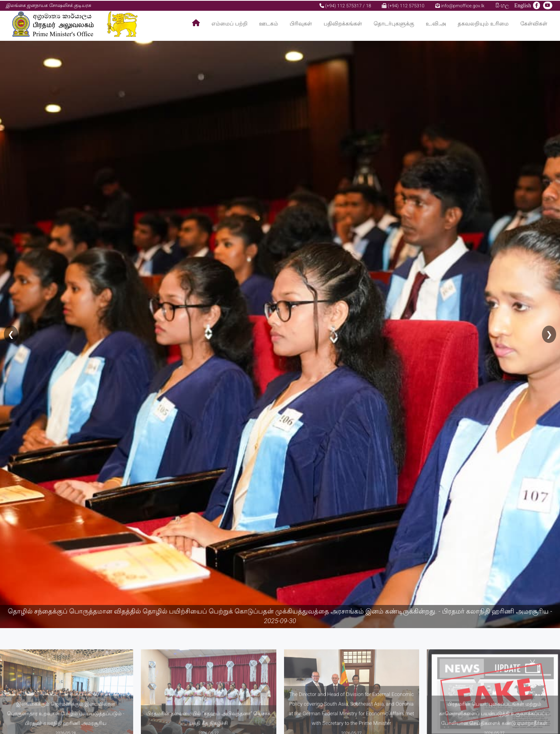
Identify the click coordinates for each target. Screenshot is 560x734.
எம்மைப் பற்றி (230, 23)
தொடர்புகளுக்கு (394, 23)
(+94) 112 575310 (403, 5)
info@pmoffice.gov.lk (460, 5)
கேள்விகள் (534, 23)
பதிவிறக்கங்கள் (343, 23)
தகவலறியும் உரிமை (483, 23)
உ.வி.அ (436, 23)
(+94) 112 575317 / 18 (345, 5)
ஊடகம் (268, 23)
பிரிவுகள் (301, 23)
